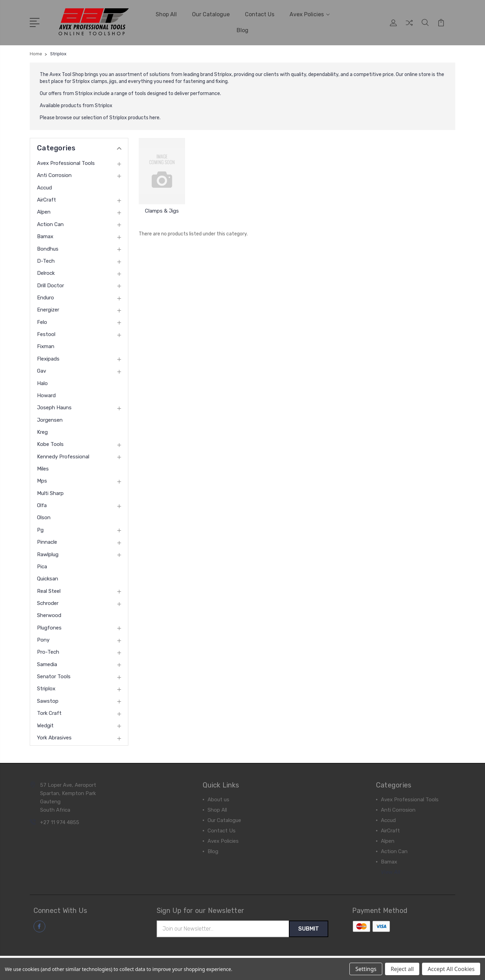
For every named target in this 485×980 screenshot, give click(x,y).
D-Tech (46, 260)
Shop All (166, 14)
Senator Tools (54, 676)
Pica (42, 566)
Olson (44, 517)
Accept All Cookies (451, 969)
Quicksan (48, 578)
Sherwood (49, 615)
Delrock (46, 272)
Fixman (46, 346)
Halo (42, 382)
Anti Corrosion (54, 175)
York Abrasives (54, 737)
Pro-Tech (48, 651)
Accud (44, 187)
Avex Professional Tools (66, 162)
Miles (43, 468)
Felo (42, 321)
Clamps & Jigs (162, 210)
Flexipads (48, 358)
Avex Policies (310, 14)
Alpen (44, 211)
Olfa (42, 505)
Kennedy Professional (63, 456)
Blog (242, 30)
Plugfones (49, 627)
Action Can (50, 224)
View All (391, 871)
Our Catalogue (211, 14)
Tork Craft (49, 712)
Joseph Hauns (54, 407)
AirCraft (47, 199)
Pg (40, 529)
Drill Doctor (51, 285)
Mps (42, 480)
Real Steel (49, 590)
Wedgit (45, 725)
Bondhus (48, 248)
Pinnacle (47, 541)
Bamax (45, 236)
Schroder (48, 603)
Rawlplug (48, 553)
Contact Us (260, 14)
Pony (43, 639)
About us (218, 799)
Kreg (42, 431)
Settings (366, 969)
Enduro (45, 297)
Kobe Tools (50, 444)
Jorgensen (50, 419)
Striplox (46, 688)
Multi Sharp (50, 493)
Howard (46, 395)
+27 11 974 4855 (60, 822)
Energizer (48, 309)
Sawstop (48, 700)
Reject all (402, 969)
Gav (42, 370)
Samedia (47, 664)
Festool (46, 334)
